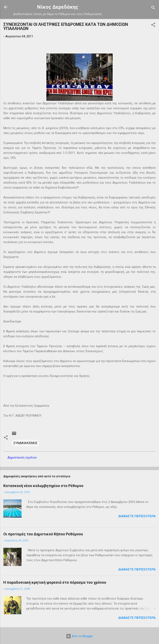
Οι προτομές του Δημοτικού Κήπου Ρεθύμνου (43, 534)
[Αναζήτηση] (153, 8)
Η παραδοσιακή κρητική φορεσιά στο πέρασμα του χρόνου (55, 582)
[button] (153, 26)
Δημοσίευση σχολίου (22, 457)
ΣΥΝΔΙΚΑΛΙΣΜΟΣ (25, 443)
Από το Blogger (79, 636)
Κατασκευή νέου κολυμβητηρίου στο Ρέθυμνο (43, 486)
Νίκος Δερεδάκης (58, 7)
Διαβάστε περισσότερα (137, 516)
